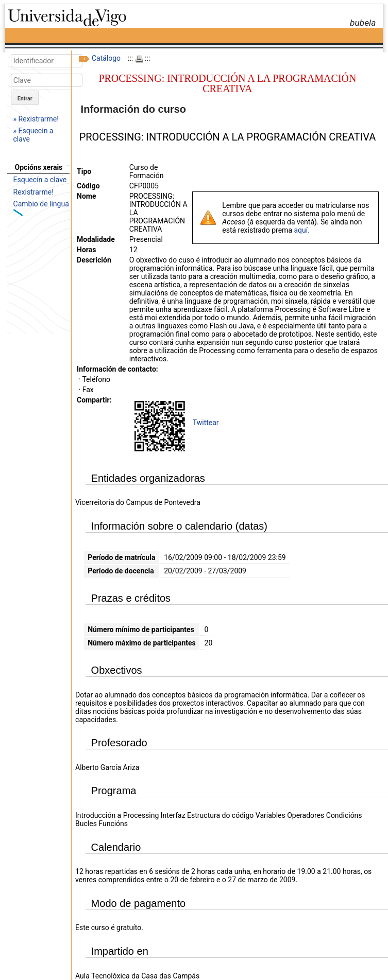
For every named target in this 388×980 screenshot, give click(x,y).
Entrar (25, 99)
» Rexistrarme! (36, 119)
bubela (363, 23)
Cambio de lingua (41, 204)
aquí (301, 230)
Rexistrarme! (33, 192)
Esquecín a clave (40, 180)
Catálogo (106, 58)
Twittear (206, 423)
